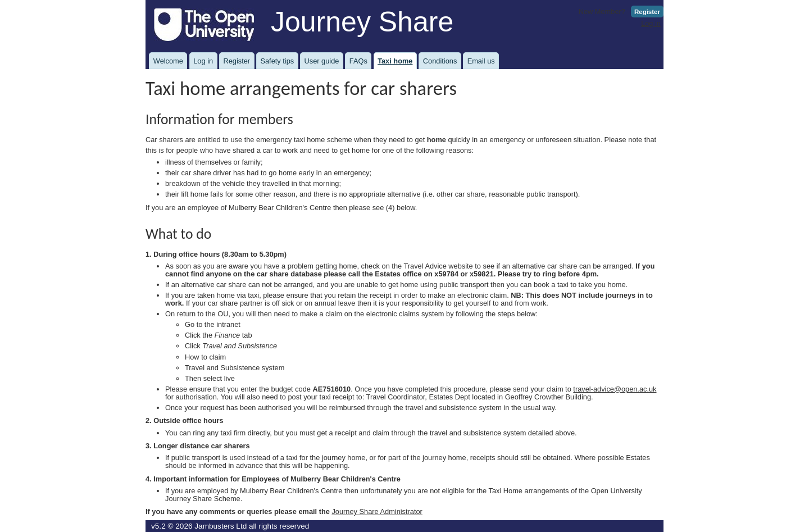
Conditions (440, 61)
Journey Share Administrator (377, 511)
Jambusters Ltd (221, 526)
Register (647, 12)
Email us (481, 61)
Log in (651, 23)
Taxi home (395, 61)
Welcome (168, 61)
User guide (322, 61)
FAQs (358, 61)
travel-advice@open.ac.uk (615, 389)
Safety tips (277, 61)
